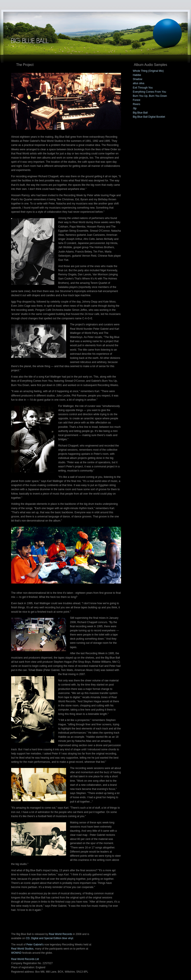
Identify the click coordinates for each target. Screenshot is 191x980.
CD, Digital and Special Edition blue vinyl (49, 938)
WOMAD (16, 953)
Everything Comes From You (149, 92)
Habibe (137, 75)
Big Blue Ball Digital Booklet (149, 117)
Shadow (137, 79)
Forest (136, 100)
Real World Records (61, 934)
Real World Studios (22, 949)
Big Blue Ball (140, 113)
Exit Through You (143, 88)
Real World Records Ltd (25, 959)
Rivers (136, 104)
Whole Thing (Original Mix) (148, 71)
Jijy (135, 108)
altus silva (139, 83)
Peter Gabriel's (35, 945)
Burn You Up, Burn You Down (150, 96)
